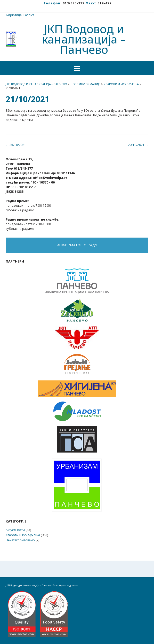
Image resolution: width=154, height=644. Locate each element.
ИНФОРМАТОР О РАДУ (77, 245)
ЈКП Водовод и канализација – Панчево (84, 39)
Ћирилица (14, 15)
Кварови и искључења (23, 535)
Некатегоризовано (20, 540)
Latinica (29, 15)
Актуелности (15, 530)
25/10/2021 (16, 145)
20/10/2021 (138, 145)
